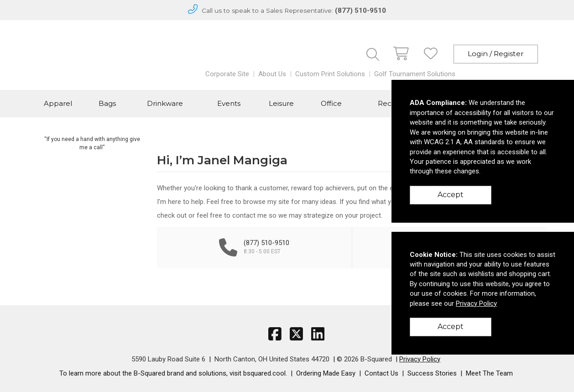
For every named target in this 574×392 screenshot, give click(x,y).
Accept (451, 195)
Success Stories (432, 373)
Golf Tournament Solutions (415, 74)
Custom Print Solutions (330, 74)
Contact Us (381, 373)
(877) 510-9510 (360, 10)
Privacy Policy (420, 359)
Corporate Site (227, 74)
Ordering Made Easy (326, 373)
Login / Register (496, 54)
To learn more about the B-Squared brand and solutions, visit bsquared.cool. (173, 373)
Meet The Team (489, 373)
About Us (272, 74)
